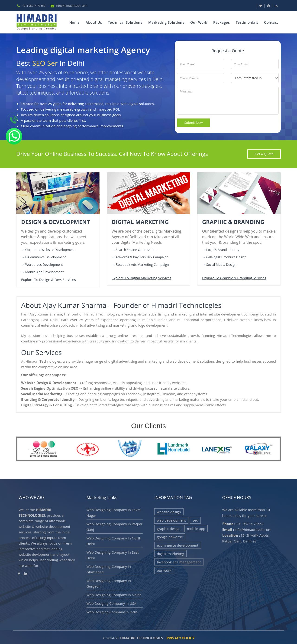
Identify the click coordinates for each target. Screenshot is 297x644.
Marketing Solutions (165, 22)
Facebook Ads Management (179, 561)
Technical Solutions (124, 22)
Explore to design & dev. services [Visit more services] (48, 279)
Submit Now (194, 121)
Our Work (198, 22)
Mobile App (196, 527)
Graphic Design (169, 527)
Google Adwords (170, 536)
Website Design (169, 511)
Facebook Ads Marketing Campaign (142, 264)
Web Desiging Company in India (112, 611)
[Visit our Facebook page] (256, 6)
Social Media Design (221, 264)
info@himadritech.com (72, 6)
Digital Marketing (170, 552)
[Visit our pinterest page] (271, 6)
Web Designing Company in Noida (114, 594)
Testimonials (247, 22)
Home (73, 22)
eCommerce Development (178, 544)
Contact (271, 22)
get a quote (264, 153)
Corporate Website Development (50, 249)
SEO (195, 519)
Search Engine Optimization (137, 249)
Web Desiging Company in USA (111, 602)
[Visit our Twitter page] (263, 6)
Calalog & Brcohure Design (226, 256)
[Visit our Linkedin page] (279, 6)
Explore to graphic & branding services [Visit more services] (234, 277)
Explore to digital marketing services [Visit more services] (141, 277)
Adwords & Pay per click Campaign (142, 256)
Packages (221, 22)
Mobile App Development (45, 271)
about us (93, 22)
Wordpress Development (44, 264)
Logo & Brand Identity (223, 249)
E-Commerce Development (46, 256)
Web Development (171, 519)
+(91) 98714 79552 (33, 6)
